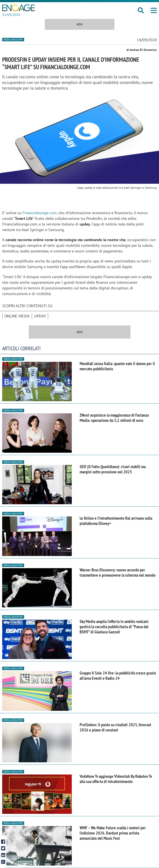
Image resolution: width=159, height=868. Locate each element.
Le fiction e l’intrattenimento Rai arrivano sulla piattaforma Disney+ (116, 521)
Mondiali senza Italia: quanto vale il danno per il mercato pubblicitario (117, 366)
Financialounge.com (40, 213)
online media (17, 316)
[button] (154, 10)
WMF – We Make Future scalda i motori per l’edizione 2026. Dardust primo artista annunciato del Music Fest (113, 833)
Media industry (13, 39)
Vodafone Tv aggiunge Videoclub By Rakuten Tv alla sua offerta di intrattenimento (116, 779)
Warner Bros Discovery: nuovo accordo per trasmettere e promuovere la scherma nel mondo (118, 573)
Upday (40, 316)
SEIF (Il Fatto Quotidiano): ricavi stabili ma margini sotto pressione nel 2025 (113, 469)
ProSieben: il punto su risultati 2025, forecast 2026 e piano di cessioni (115, 727)
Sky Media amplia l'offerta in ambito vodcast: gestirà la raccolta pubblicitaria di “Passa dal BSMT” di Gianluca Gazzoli (114, 627)
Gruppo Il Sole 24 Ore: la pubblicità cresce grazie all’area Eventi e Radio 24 (118, 676)
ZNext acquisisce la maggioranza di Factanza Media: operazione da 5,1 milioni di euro (114, 418)
